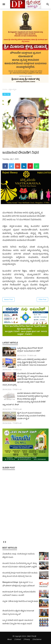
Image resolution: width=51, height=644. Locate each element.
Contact (18, 639)
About (10, 639)
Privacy (27, 639)
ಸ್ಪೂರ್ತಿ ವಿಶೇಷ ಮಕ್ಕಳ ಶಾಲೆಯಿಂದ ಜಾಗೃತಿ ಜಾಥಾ (20, 601)
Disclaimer (37, 639)
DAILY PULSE (32, 636)
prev (3, 542)
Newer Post (8, 300)
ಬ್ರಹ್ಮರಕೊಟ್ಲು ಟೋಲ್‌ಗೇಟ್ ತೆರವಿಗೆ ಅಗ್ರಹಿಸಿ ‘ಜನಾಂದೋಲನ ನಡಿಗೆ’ (30, 349)
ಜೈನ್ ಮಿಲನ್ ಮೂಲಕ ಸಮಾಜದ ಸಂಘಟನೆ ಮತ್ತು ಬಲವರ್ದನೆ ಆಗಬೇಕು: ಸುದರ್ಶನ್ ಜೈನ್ (31, 416)
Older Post (42, 300)
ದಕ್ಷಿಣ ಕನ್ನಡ (6, 94)
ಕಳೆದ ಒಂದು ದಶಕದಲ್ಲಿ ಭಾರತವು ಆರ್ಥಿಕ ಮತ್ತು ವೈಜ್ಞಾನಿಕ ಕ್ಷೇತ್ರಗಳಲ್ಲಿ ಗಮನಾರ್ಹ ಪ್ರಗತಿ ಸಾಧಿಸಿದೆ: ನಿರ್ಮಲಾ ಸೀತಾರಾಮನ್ (32, 362)
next (6, 542)
